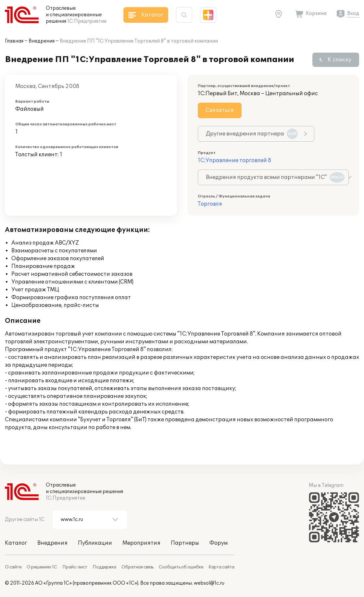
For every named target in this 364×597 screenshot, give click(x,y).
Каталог (16, 543)
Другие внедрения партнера (252, 134)
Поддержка (104, 567)
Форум (219, 543)
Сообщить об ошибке (181, 567)
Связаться (220, 110)
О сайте (13, 567)
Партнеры (185, 543)
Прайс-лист (75, 567)
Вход (353, 13)
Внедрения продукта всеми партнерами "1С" (275, 177)
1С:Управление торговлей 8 (234, 160)
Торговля (210, 204)
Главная (14, 41)
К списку (339, 60)
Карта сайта (221, 567)
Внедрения (42, 41)
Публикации (95, 543)
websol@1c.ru (209, 583)
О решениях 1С (42, 567)
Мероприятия (141, 543)
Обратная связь (138, 567)
